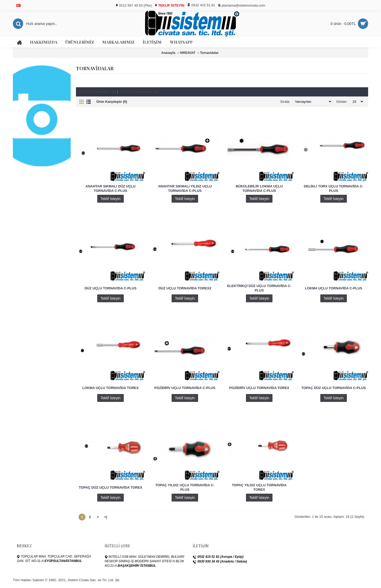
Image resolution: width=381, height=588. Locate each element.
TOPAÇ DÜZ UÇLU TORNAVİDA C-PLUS (334, 388)
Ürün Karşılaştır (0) (112, 102)
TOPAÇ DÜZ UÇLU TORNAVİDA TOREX (111, 487)
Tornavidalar (209, 53)
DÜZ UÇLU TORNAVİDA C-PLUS (111, 288)
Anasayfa (168, 53)
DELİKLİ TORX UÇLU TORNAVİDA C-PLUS (333, 188)
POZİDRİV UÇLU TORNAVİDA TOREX (259, 388)
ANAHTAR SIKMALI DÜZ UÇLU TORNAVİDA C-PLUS (110, 188)
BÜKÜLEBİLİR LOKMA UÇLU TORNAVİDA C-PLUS (259, 188)
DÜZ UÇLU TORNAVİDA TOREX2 (185, 288)
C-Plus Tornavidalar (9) (97, 92)
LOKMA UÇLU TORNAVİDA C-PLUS (333, 288)
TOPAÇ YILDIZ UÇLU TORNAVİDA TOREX (259, 487)
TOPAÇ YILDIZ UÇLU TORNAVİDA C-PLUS (185, 487)
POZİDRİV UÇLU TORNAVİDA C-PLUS (185, 388)
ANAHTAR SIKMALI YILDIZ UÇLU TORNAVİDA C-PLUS (185, 188)
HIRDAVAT (187, 53)
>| (105, 517)
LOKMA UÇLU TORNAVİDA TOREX (110, 388)
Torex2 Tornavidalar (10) (139, 92)
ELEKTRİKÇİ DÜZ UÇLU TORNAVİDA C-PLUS (259, 288)
